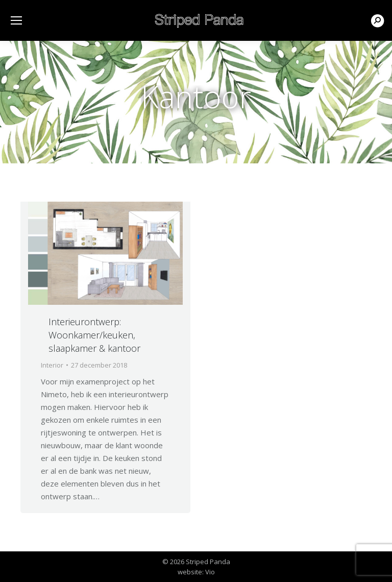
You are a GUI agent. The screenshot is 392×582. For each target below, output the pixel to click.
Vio (210, 572)
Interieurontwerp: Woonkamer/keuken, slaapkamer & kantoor (94, 335)
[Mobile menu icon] (16, 20)
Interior (52, 365)
